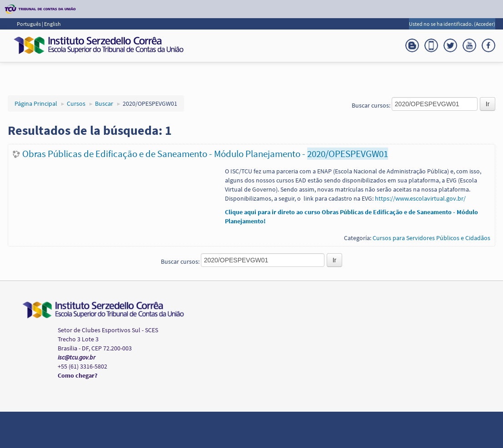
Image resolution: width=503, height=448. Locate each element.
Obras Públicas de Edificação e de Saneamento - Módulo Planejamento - (205, 154)
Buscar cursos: (372, 105)
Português (29, 24)
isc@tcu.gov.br (77, 357)
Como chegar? (77, 375)
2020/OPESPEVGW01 (150, 103)
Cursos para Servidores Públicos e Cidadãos (431, 238)
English (52, 24)
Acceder (485, 24)
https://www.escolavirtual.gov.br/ (420, 198)
